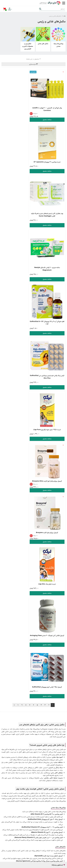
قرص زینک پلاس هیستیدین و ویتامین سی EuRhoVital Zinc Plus (17, 201)
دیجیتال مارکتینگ (61, 859)
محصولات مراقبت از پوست (34, 801)
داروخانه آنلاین (31, 665)
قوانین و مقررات (33, 780)
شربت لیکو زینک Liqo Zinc (17, 296)
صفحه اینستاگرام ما (34, 830)
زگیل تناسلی (34, 805)
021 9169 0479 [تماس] (32, 749)
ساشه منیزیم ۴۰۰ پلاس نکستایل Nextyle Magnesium (17, 152)
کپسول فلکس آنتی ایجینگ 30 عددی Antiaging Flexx (50, 343)
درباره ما (34, 821)
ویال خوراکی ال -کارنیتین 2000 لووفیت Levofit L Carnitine (50, 104)
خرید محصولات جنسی (34, 796)
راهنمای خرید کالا (33, 767)
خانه (65, 16)
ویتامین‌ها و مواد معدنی (58, 45)
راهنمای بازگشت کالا (33, 775)
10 (18, 362)
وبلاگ (34, 817)
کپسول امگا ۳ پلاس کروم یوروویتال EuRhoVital (17, 343)
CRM (54, 859)
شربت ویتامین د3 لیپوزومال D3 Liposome (17, 103)
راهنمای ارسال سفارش (33, 771)
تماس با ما (34, 826)
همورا (51, 859)
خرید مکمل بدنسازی (33, 792)
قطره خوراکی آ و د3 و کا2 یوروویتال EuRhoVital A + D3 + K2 (50, 201)
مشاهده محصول (50, 114)
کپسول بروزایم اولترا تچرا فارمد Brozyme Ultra (17, 249)
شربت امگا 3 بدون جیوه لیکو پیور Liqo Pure (50, 248)
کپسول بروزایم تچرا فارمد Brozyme (50, 296)
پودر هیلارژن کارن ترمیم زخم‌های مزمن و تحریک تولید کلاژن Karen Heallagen (50, 152)
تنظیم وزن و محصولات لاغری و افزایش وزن (28, 46)
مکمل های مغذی (43, 44)
